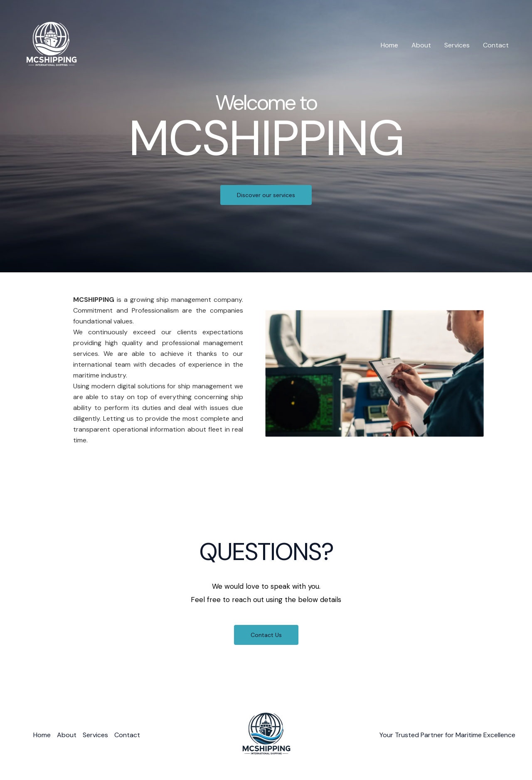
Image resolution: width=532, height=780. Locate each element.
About (421, 45)
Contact (496, 45)
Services (457, 45)
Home (389, 45)
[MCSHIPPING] (51, 45)
